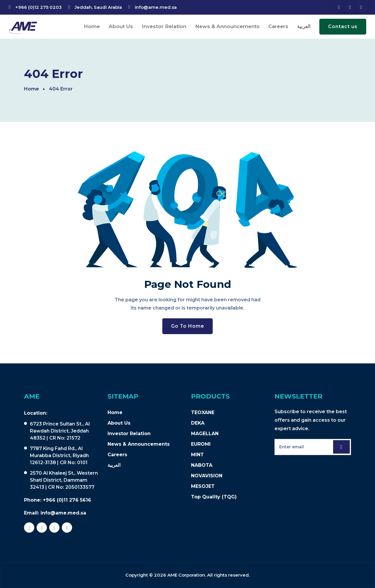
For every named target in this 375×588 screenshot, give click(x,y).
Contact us (343, 27)
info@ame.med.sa (155, 7)
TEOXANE (203, 412)
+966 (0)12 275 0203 (39, 7)
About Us (121, 26)
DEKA (198, 423)
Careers (278, 26)
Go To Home (187, 326)
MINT (197, 455)
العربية (304, 26)
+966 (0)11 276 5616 (67, 500)
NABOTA (202, 465)
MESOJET (203, 486)
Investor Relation (164, 26)
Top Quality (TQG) (214, 497)
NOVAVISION (207, 476)
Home (92, 26)
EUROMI (201, 444)
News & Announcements (227, 26)
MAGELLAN (205, 434)
